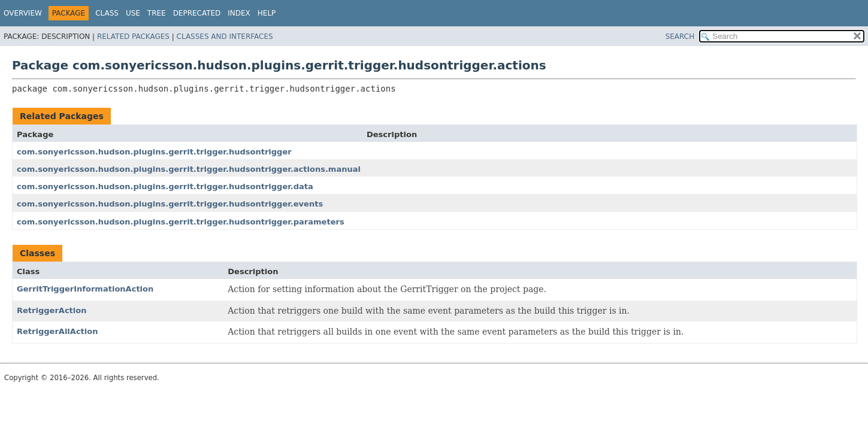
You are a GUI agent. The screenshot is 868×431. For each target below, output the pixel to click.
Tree (157, 13)
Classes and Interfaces (225, 37)
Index (239, 13)
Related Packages (133, 37)
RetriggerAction (52, 310)
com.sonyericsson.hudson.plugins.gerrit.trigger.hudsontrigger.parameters (181, 222)
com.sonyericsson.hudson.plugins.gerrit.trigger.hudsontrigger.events (170, 204)
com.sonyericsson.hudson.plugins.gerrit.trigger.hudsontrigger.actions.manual (189, 169)
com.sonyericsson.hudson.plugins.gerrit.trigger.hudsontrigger (154, 152)
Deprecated (197, 13)
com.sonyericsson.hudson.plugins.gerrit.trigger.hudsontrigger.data (165, 186)
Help (267, 13)
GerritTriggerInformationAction (85, 289)
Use (133, 13)
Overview (23, 13)
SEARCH (680, 37)
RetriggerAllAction (58, 331)
